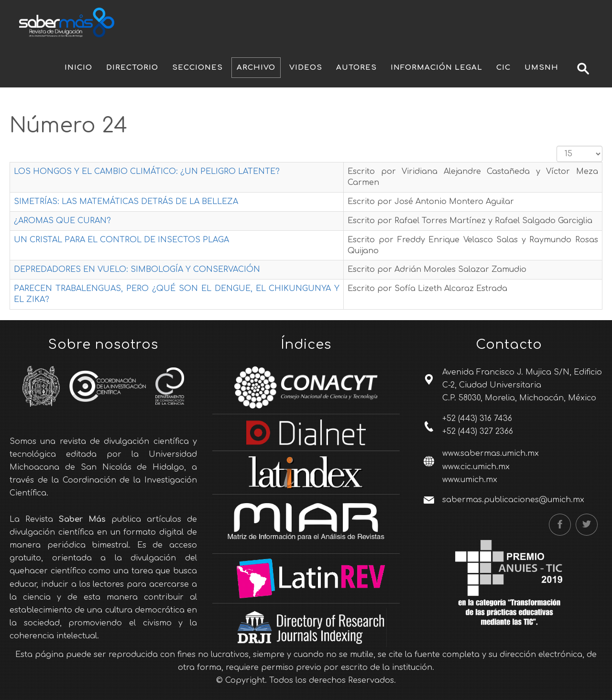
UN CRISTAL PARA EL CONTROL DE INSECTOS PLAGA (121, 240)
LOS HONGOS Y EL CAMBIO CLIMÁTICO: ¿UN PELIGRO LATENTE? (147, 172)
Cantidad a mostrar (557, 146)
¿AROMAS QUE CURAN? (62, 221)
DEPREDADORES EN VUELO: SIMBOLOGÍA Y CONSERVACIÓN (137, 269)
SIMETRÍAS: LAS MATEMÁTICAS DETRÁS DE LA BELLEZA (126, 202)
